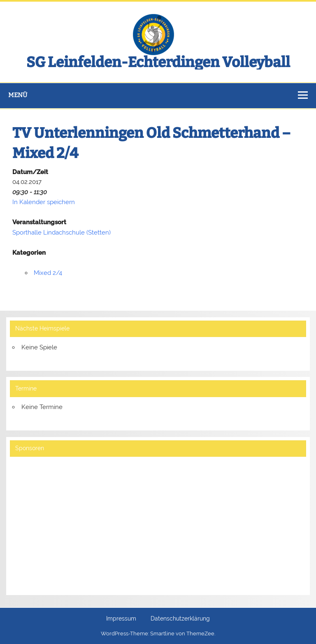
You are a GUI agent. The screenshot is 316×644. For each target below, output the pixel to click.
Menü (18, 95)
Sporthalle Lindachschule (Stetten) (62, 232)
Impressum (121, 619)
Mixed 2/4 (48, 273)
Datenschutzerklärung (180, 619)
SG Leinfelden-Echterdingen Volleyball (158, 62)
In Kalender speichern (44, 202)
